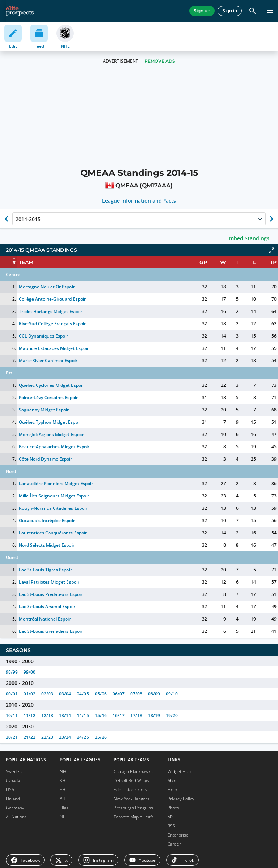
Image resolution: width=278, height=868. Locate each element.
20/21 (12, 737)
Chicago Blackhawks (133, 772)
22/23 (47, 737)
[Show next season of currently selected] (271, 219)
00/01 (12, 694)
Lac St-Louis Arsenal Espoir (47, 607)
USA (10, 790)
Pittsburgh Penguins (133, 808)
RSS (171, 826)
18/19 (154, 715)
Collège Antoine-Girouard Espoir (52, 299)
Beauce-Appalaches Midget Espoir (54, 447)
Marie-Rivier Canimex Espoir (48, 361)
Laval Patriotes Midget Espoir (49, 582)
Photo (173, 808)
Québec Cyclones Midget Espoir (51, 385)
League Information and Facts (139, 201)
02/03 (47, 694)
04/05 (83, 694)
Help (172, 790)
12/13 (47, 715)
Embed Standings (248, 238)
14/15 (83, 715)
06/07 (119, 694)
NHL (64, 772)
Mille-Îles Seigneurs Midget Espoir (54, 496)
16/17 (119, 715)
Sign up (202, 11)
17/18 (136, 715)
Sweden (14, 772)
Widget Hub (179, 772)
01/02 (30, 694)
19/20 (172, 715)
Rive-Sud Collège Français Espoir (52, 324)
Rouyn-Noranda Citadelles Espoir (53, 508)
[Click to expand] (271, 250)
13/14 (65, 715)
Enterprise (178, 835)
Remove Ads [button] (160, 61)
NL (62, 817)
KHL (64, 781)
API (171, 817)
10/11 (12, 715)
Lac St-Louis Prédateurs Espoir (51, 594)
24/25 (83, 737)
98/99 (12, 672)
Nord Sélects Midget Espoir (47, 545)
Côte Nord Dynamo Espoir (45, 459)
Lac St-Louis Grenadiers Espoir (51, 631)
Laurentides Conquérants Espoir (53, 533)
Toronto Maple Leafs (134, 817)
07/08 (136, 694)
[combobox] (16, 219)
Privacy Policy (181, 799)
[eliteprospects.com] (20, 11)
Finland (13, 799)
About (173, 781)
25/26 (101, 737)
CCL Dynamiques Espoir (43, 336)
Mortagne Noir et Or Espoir (47, 287)
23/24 (65, 737)
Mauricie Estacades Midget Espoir (54, 348)
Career (174, 844)
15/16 (101, 715)
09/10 (172, 694)
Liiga (64, 808)
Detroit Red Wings (131, 781)
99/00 (30, 672)
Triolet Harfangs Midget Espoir (50, 311)
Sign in (230, 11)
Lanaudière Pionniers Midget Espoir (56, 484)
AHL (64, 799)
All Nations (16, 817)
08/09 (154, 694)
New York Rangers (132, 799)
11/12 (30, 715)
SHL (64, 790)
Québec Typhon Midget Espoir (50, 422)
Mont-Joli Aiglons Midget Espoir (51, 434)
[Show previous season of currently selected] (7, 219)
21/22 (30, 737)
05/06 (101, 694)
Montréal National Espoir (45, 619)
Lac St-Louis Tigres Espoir (45, 570)
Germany (15, 808)
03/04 (65, 694)
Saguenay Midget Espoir (44, 410)
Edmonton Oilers (130, 790)
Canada (13, 781)
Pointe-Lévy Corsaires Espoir (48, 397)
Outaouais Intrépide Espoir (47, 520)
